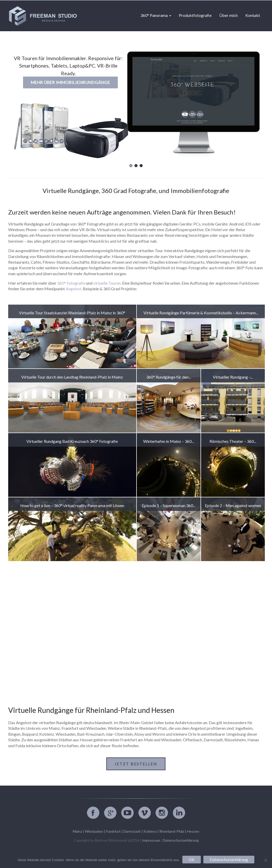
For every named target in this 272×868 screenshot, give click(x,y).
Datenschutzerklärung (181, 840)
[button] (131, 166)
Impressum (151, 840)
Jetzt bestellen (136, 764)
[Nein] (266, 860)
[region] (136, 104)
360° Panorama (154, 15)
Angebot (73, 289)
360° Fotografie (71, 283)
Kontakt (253, 15)
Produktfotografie (195, 15)
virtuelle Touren (107, 283)
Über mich (228, 15)
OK (192, 860)
